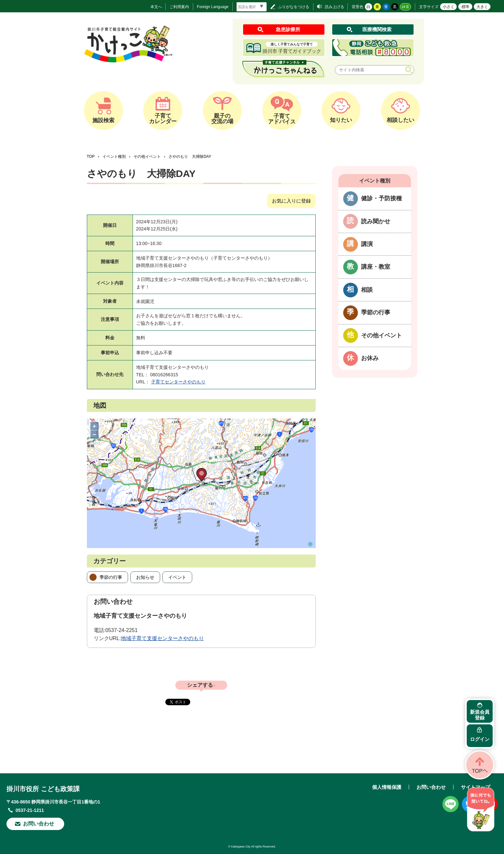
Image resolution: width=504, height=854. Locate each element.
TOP (91, 157)
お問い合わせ (39, 824)
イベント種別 (114, 157)
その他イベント (147, 157)
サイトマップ (475, 787)
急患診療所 (288, 29)
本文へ (156, 7)
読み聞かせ (376, 221)
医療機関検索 (377, 29)
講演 (367, 244)
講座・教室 (376, 267)
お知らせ (145, 577)
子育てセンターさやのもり (178, 382)
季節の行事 (111, 577)
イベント (177, 577)
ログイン (480, 739)
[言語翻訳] (252, 7)
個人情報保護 (387, 787)
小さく (449, 7)
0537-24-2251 (122, 630)
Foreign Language (213, 7)
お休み (370, 358)
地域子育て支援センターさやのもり (162, 638)
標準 (465, 7)
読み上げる (334, 7)
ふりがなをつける (294, 7)
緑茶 (405, 7)
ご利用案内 (179, 7)
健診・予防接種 (381, 198)
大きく (482, 7)
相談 (367, 290)
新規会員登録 (480, 715)
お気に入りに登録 (291, 201)
